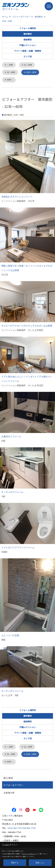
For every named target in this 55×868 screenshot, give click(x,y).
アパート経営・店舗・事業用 (28, 51)
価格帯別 (28, 40)
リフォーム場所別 (28, 28)
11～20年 (28, 65)
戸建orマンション (28, 45)
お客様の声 (9, 792)
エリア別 (28, 56)
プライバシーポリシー (29, 854)
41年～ (10, 79)
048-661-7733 (29, 827)
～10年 (10, 65)
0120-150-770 (14, 827)
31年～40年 (31, 72)
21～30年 (11, 72)
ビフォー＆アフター (13, 784)
